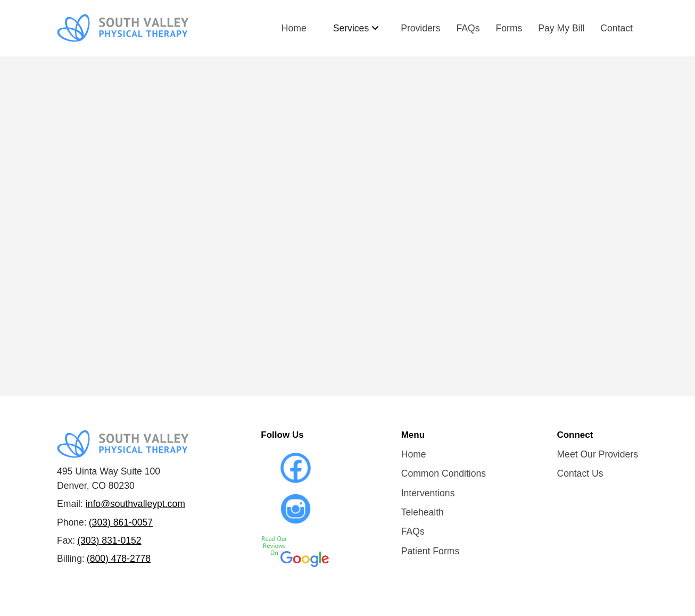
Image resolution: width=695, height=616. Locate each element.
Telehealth (423, 512)
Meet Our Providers (597, 454)
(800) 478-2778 (119, 559)
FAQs (468, 28)
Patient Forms (431, 551)
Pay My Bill (561, 28)
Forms (509, 28)
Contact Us (580, 473)
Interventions (428, 493)
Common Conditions (444, 473)
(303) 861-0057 (121, 522)
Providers (420, 28)
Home (294, 28)
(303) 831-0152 (109, 540)
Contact (617, 28)
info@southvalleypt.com (135, 504)
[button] (356, 28)
